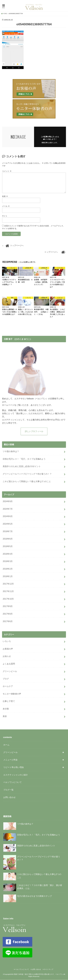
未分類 (6, 709)
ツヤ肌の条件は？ (11, 451)
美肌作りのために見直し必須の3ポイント (22, 467)
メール (6, 206)
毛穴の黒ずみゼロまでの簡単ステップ (28, 897)
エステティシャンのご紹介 (16, 775)
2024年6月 (8, 517)
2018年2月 (8, 569)
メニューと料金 (10, 760)
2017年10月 (8, 599)
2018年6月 (8, 539)
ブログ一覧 (8, 790)
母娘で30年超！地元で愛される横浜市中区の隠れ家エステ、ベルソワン (38, 974)
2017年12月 (8, 584)
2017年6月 (8, 621)
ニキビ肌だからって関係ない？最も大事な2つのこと (27, 482)
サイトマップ (49, 970)
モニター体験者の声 (12, 694)
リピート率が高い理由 (14, 767)
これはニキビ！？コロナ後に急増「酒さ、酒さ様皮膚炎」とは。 (33, 888)
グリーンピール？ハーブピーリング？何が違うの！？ (27, 474)
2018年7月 (8, 531)
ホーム (6, 745)
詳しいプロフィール (34, 431)
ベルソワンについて (13, 782)
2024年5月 (8, 524)
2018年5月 (8, 546)
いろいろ (7, 641)
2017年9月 (8, 606)
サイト (5, 216)
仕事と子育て (9, 701)
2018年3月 (8, 561)
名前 (5, 196)
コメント (7, 171)
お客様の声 (8, 649)
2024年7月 (8, 509)
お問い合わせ (9, 797)
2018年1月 (8, 576)
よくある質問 (9, 664)
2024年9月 (8, 502)
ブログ (6, 679)
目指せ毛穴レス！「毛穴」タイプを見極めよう (24, 459)
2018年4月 (8, 554)
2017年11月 (8, 591)
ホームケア (8, 686)
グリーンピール (10, 671)
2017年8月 (8, 614)
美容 (5, 716)
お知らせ (7, 656)
